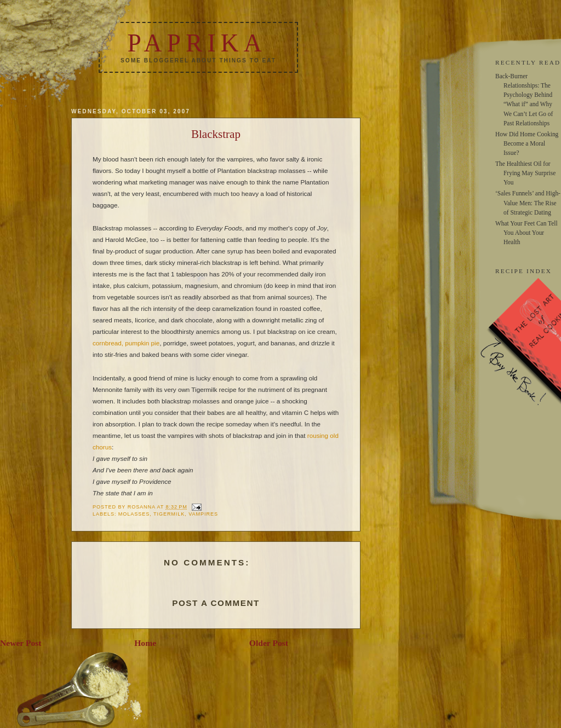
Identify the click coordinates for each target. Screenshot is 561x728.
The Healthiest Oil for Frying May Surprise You (525, 173)
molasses (134, 514)
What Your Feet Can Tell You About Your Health (526, 233)
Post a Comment (216, 603)
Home (145, 643)
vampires (203, 514)
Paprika (197, 43)
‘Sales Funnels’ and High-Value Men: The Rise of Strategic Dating (528, 203)
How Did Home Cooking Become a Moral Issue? (527, 143)
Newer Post (21, 643)
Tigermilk (169, 514)
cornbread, (108, 343)
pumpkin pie (142, 343)
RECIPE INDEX (523, 271)
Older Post (269, 643)
